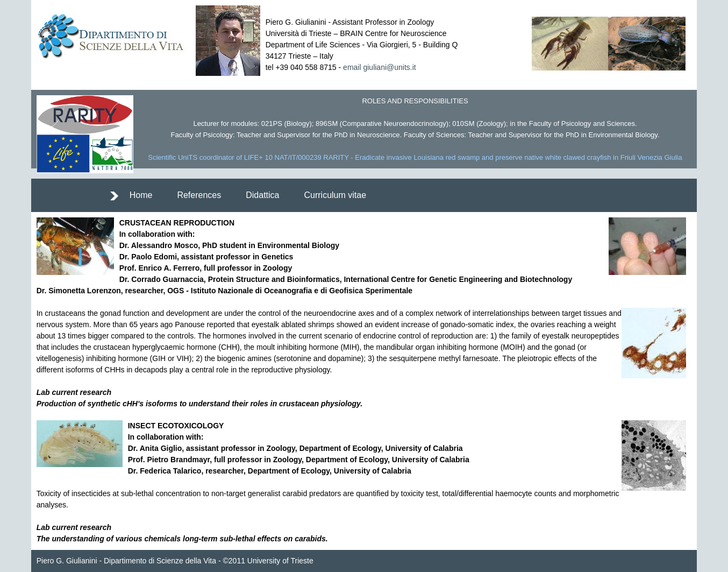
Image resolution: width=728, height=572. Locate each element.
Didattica (262, 195)
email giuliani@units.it (380, 67)
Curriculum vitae (335, 195)
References (199, 195)
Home (141, 195)
